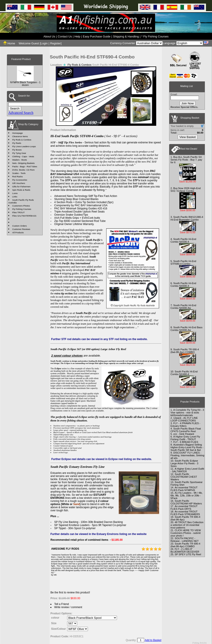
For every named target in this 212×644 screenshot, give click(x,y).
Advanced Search (21, 113)
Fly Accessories (20, 180)
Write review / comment (68, 607)
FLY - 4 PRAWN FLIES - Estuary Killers (185, 425)
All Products (18, 232)
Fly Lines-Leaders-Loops (24, 146)
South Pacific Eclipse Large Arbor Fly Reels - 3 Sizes (184, 463)
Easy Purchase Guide (97, 36)
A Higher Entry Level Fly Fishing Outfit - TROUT (185, 438)
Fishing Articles (200, 643)
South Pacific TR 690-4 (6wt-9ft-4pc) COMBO (185, 351)
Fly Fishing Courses (22, 209)
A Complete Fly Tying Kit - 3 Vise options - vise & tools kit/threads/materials (187, 413)
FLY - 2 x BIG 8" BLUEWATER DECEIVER (185, 550)
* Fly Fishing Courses (155, 36)
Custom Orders (20, 226)
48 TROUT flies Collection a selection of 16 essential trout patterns (187, 525)
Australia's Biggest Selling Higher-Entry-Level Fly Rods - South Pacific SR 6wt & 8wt (187, 447)
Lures (15, 193)
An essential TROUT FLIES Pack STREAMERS (185, 513)
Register (56, 43)
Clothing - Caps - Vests (23, 156)
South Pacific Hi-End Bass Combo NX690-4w (186, 329)
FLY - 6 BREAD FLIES (186, 442)
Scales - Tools (19, 173)
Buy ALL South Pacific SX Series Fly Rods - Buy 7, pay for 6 (186, 160)
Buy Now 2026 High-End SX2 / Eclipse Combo (186, 190)
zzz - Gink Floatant (184, 434)
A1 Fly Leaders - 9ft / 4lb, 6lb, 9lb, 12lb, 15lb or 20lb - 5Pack (187, 495)
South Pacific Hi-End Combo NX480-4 (184, 373)
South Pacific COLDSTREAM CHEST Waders (184, 477)
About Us (49, 36)
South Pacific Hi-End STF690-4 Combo (183, 262)
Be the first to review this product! (70, 592)
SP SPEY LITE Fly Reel (188, 554)
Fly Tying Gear (19, 153)
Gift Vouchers (19, 183)
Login (44, 43)
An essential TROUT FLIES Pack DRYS (184, 508)
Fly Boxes (17, 150)
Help (77, 36)
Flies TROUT (19, 212)
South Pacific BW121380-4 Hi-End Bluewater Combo (187, 218)
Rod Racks (18, 176)
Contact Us (65, 36)
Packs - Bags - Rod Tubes (25, 166)
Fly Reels (17, 143)
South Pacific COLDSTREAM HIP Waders (186, 502)
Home (9, 43)
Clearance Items (20, 136)
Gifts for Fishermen (21, 187)
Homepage (18, 133)
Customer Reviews (21, 229)
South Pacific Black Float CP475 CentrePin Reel (186, 430)
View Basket (188, 137)
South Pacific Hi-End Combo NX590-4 (183, 240)
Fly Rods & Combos (22, 140)
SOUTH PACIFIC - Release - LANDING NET (185, 540)
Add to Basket (153, 640)
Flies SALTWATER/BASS (24, 216)
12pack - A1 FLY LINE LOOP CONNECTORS (184, 419)
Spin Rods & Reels (21, 190)
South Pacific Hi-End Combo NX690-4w (183, 307)
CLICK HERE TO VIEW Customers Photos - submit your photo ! (186, 533)
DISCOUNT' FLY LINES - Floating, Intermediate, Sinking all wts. (187, 455)
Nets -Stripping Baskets (23, 163)
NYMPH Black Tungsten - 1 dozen (25, 84)
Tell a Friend (61, 604)
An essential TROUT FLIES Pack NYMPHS (184, 489)
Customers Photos (21, 206)
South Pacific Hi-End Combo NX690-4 (183, 285)
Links (15, 197)
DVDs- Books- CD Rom (23, 170)
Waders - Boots (20, 160)
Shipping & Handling (126, 36)
